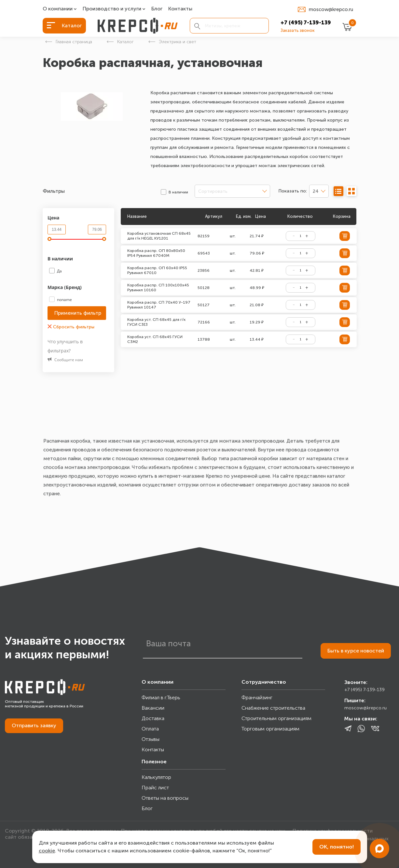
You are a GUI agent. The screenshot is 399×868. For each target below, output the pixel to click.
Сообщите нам (65, 360)
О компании (58, 9)
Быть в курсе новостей (356, 651)
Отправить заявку (34, 725)
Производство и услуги (112, 9)
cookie (47, 851)
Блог (157, 9)
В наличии (61, 259)
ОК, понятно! (337, 847)
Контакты (180, 9)
